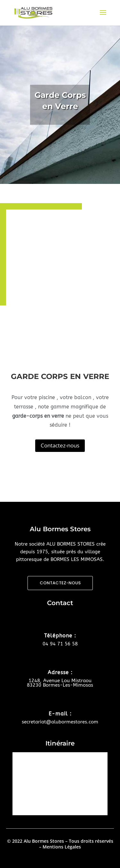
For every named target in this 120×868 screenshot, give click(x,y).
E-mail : (60, 714)
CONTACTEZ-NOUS (60, 583)
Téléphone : (60, 636)
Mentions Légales (62, 847)
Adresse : (60, 672)
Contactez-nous (60, 445)
